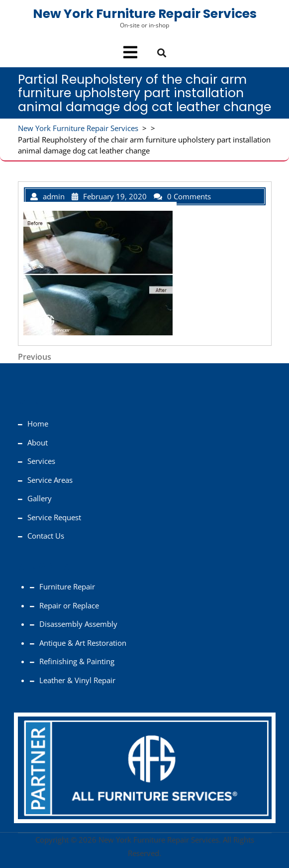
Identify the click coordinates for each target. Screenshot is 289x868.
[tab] (130, 52)
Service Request (54, 517)
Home (38, 424)
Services (41, 461)
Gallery (40, 498)
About (38, 442)
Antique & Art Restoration (83, 643)
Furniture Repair (67, 586)
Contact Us (46, 536)
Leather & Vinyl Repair (77, 680)
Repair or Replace (69, 605)
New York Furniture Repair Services (145, 14)
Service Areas (50, 480)
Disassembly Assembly (78, 624)
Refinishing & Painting (77, 661)
